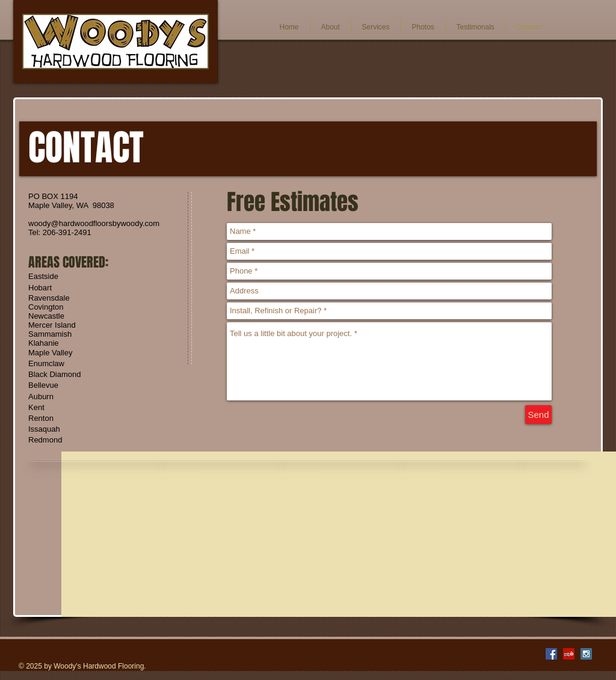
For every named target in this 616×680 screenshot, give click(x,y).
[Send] (538, 415)
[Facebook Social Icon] (551, 654)
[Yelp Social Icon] (569, 654)
